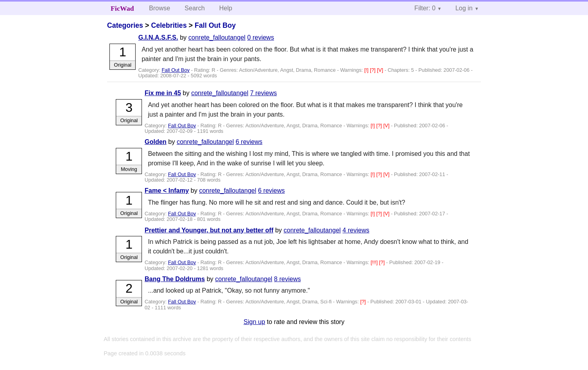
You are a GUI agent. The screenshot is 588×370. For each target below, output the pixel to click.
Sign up (254, 322)
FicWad (122, 8)
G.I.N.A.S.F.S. (158, 37)
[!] (367, 70)
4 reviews (356, 230)
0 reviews (261, 37)
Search (195, 8)
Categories (125, 25)
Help (226, 8)
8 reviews (287, 279)
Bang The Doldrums (175, 279)
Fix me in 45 (163, 93)
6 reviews (249, 142)
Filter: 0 (425, 8)
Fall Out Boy (215, 25)
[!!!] (375, 262)
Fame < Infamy (167, 191)
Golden (156, 142)
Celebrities (169, 25)
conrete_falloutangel (217, 37)
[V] (381, 70)
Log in (464, 8)
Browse (160, 8)
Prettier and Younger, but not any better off (209, 230)
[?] (373, 70)
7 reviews (264, 93)
